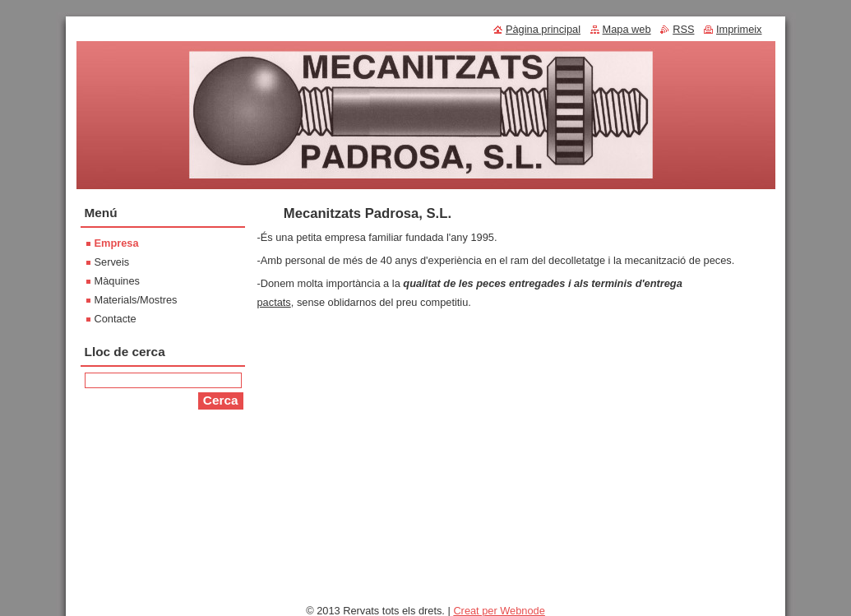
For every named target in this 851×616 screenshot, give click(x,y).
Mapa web (627, 29)
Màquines (118, 281)
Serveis (112, 262)
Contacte (116, 319)
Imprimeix (739, 29)
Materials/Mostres (136, 300)
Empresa (117, 243)
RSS (683, 29)
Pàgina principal (543, 29)
